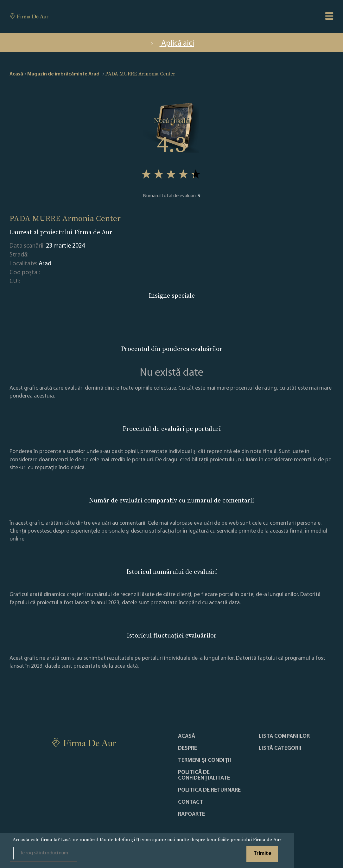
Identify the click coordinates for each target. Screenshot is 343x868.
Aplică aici (172, 44)
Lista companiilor (284, 736)
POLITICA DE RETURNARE (209, 790)
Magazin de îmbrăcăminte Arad (63, 74)
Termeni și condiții (205, 761)
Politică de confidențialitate (204, 775)
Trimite (262, 854)
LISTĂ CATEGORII (280, 748)
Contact (191, 802)
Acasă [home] (16, 74)
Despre (187, 748)
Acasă (187, 736)
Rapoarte (191, 814)
